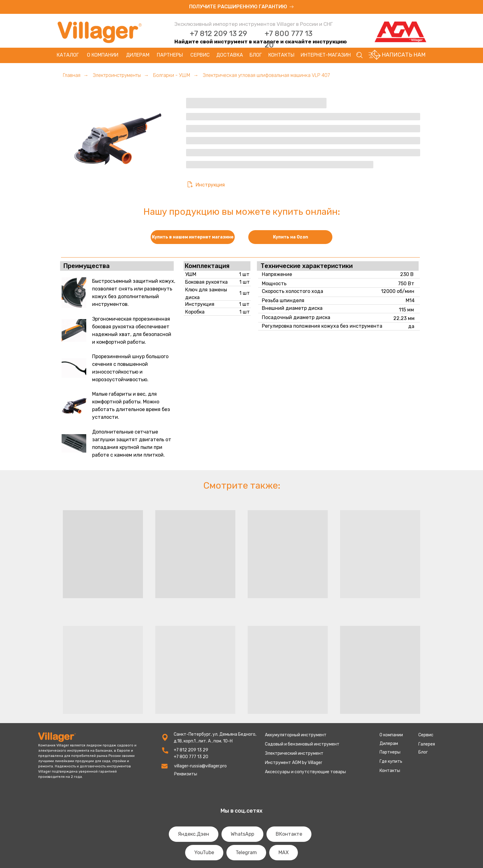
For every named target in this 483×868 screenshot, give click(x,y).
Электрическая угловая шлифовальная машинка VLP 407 (266, 75)
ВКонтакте (289, 834)
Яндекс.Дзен (194, 834)
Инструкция (210, 185)
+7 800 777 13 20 (191, 757)
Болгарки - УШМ (172, 75)
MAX (284, 852)
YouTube (204, 852)
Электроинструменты (117, 75)
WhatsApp (242, 834)
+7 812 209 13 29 (218, 34)
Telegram (246, 852)
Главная (72, 75)
